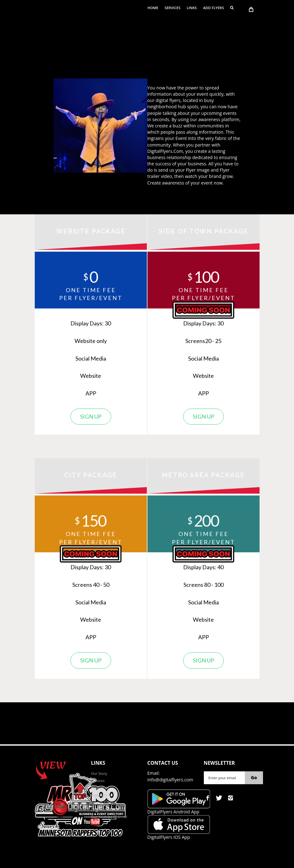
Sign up (91, 416)
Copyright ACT (103, 795)
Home (153, 8)
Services (173, 8)
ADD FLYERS (214, 8)
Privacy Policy (102, 802)
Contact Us (100, 788)
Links (192, 8)
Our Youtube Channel (109, 817)
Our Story (99, 773)
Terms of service (105, 809)
